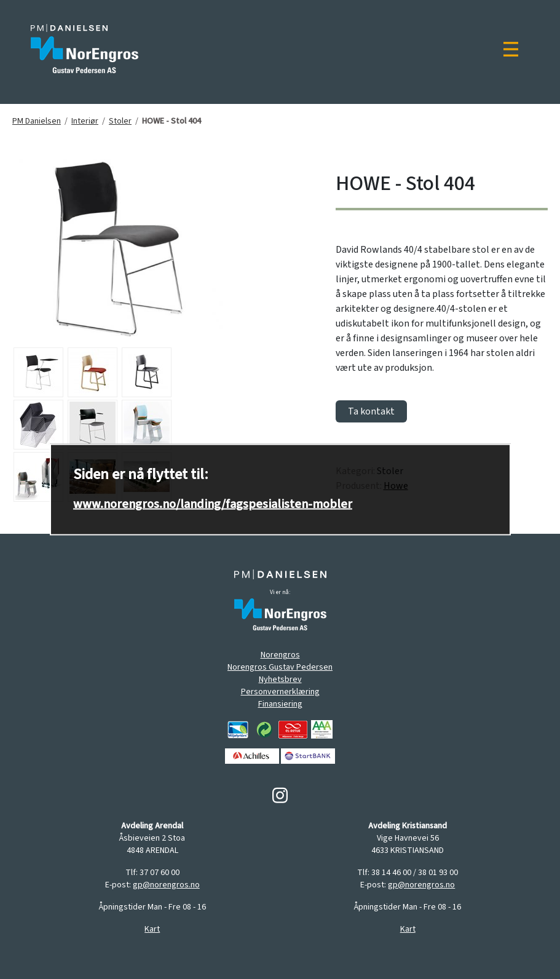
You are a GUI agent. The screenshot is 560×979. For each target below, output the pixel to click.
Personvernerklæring (280, 692)
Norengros (280, 655)
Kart (152, 929)
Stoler (120, 121)
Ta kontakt (371, 411)
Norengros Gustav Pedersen (280, 667)
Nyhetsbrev (280, 680)
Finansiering (280, 704)
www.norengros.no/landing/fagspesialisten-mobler (213, 504)
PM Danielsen (37, 121)
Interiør (85, 121)
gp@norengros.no (166, 885)
